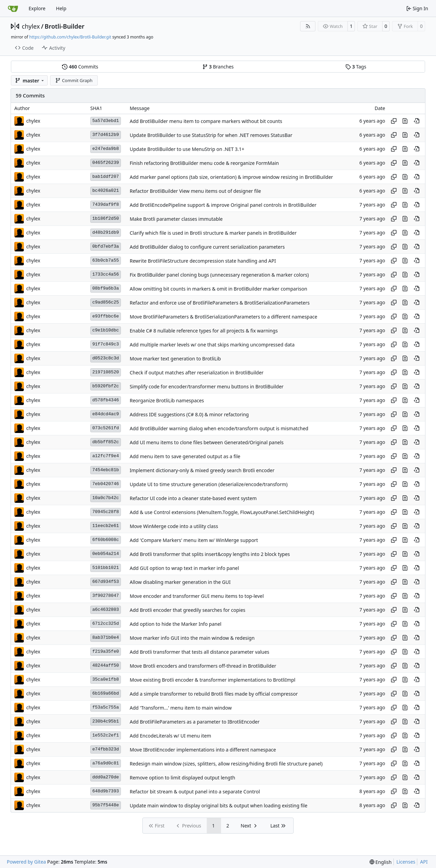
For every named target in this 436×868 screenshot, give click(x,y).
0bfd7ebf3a (106, 246)
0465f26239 (106, 163)
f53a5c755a (106, 707)
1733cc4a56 (106, 274)
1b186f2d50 (106, 219)
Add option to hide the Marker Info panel (176, 624)
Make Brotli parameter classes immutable (176, 219)
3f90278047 (106, 596)
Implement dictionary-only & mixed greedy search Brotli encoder (202, 470)
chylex (31, 26)
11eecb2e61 (106, 526)
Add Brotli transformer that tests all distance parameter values (200, 652)
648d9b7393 (106, 791)
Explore (37, 8)
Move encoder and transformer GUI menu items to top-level (197, 596)
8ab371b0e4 (106, 638)
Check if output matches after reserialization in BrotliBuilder (197, 373)
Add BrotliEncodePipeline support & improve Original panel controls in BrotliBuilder (223, 205)
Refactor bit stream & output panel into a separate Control (195, 792)
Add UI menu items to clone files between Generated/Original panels (207, 442)
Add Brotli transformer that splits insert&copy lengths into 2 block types (210, 554)
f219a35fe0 (106, 652)
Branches (218, 67)
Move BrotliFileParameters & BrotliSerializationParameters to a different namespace (224, 317)
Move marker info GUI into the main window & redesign (192, 638)
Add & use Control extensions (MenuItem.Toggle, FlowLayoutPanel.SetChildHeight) (222, 512)
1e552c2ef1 (106, 735)
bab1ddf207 (106, 177)
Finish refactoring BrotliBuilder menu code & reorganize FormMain (204, 163)
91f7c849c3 (106, 344)
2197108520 (106, 372)
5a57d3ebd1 (106, 121)
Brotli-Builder (65, 26)
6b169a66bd (106, 693)
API (424, 862)
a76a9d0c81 (106, 763)
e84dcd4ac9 (106, 414)
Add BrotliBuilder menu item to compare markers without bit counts (206, 121)
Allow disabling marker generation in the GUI (180, 582)
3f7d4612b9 (106, 135)
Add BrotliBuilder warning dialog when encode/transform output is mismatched (219, 428)
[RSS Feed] (308, 26)
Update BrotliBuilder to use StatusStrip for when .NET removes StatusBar (211, 135)
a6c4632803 (106, 610)
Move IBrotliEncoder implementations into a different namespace (203, 750)
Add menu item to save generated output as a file (185, 456)
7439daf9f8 (106, 205)
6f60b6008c (106, 540)
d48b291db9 (106, 232)
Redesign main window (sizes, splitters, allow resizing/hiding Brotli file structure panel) (226, 764)
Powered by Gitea (26, 862)
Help (61, 8)
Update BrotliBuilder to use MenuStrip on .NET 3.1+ (187, 149)
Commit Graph (74, 80)
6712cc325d (106, 624)
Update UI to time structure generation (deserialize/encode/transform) (209, 484)
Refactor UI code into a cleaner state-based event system (193, 498)
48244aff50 (106, 665)
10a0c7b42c (106, 498)
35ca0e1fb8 (106, 679)
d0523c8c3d (106, 358)
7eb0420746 (106, 484)
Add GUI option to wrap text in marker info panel (184, 568)
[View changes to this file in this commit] (405, 121)
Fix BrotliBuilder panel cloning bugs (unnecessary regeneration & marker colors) (219, 275)
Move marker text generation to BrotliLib (175, 359)
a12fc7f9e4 (106, 456)
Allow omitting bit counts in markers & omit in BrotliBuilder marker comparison (219, 289)
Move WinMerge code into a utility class (174, 526)
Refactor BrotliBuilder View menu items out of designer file (195, 191)
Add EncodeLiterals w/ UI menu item (170, 736)
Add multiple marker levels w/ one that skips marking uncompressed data (212, 345)
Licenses (406, 862)
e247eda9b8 (106, 149)
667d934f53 (106, 582)
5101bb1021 (106, 568)
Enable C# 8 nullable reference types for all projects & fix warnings (204, 331)
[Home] (13, 9)
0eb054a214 (106, 554)
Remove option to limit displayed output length (183, 778)
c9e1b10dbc (106, 330)
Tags (356, 67)
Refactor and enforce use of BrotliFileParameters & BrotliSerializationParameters (220, 303)
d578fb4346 (106, 400)
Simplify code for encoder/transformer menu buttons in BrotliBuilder (207, 386)
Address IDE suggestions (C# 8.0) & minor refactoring (189, 414)
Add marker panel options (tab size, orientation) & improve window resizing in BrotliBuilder (231, 177)
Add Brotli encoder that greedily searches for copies (188, 610)
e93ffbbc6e (106, 316)
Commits (80, 67)
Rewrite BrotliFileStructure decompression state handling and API (203, 261)
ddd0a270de (106, 777)
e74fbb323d (106, 749)
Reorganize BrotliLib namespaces (167, 400)
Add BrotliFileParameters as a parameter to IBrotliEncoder (195, 722)
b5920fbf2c (106, 386)
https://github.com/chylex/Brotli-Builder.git (70, 37)
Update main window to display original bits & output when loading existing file (219, 805)
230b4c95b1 (106, 721)
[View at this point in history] (417, 121)
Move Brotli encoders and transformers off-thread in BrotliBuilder (203, 666)
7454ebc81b (106, 470)
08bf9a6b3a (106, 288)
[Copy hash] (394, 121)
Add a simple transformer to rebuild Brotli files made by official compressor (214, 694)
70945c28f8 (106, 512)
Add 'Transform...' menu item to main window (181, 708)
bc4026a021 (106, 191)
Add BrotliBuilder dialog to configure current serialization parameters (207, 247)
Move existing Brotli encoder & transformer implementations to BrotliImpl (213, 680)
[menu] (381, 862)
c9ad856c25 (106, 302)
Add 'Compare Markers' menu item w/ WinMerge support (194, 540)
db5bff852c (106, 442)
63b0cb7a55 (106, 260)
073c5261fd (106, 428)
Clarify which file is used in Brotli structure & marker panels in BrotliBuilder (213, 233)
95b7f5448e (106, 805)
